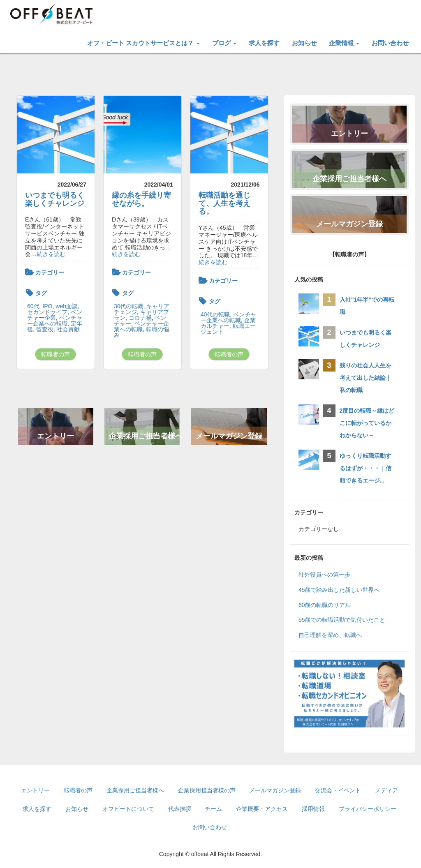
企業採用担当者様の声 (207, 790)
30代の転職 (129, 306)
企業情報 (344, 43)
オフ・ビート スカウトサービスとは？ (143, 43)
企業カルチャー (228, 323)
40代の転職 (215, 314)
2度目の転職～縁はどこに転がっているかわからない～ (367, 423)
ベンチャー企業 (55, 315)
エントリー (56, 436)
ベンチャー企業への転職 (55, 321)
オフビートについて (128, 809)
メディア (386, 790)
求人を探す (264, 43)
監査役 (45, 329)
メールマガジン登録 (229, 436)
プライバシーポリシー (368, 809)
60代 (33, 306)
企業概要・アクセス (262, 809)
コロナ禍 (140, 318)
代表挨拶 (180, 809)
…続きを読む (48, 254)
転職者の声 (56, 354)
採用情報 (313, 809)
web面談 (67, 306)
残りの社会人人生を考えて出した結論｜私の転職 (365, 378)
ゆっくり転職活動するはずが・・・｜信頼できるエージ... (365, 468)
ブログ (224, 43)
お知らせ (304, 43)
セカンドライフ (47, 312)
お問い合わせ (390, 43)
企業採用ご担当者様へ (144, 436)
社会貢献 (68, 329)
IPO (47, 306)
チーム (213, 809)
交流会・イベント (338, 790)
